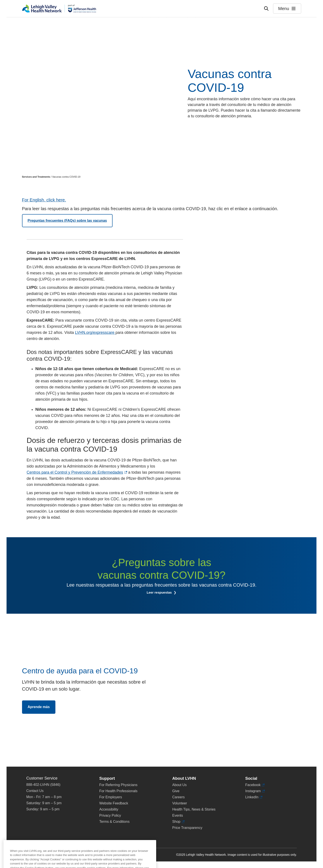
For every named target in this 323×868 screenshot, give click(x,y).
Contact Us (35, 791)
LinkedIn (252, 797)
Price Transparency (187, 828)
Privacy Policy (110, 815)
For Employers (111, 797)
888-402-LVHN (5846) (43, 785)
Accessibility (109, 809)
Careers (179, 797)
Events (178, 815)
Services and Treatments (36, 177)
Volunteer (180, 803)
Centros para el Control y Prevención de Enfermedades (75, 472)
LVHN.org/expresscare (95, 333)
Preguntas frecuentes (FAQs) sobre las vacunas (67, 221)
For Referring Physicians (118, 785)
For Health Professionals (118, 791)
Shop (177, 822)
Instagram (253, 791)
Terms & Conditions (114, 822)
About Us (179, 785)
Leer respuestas (160, 592)
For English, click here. (44, 200)
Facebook (253, 785)
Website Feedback (114, 803)
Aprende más (39, 707)
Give (176, 791)
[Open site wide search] (266, 9)
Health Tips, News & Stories (194, 809)
